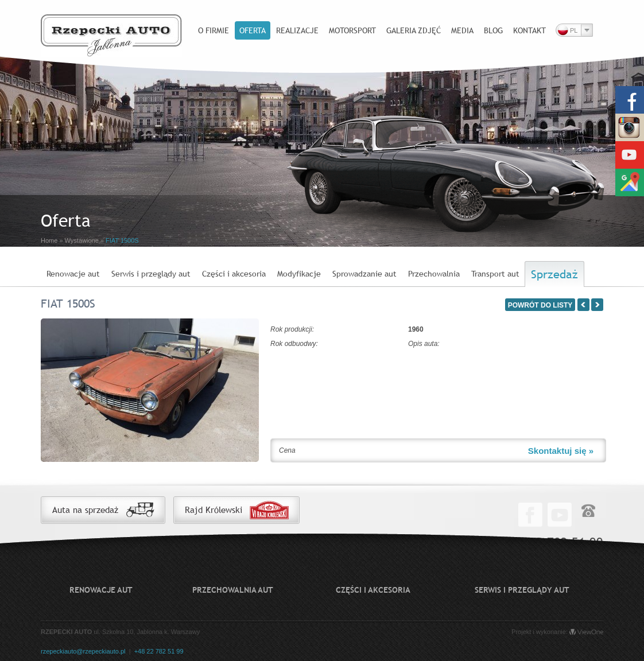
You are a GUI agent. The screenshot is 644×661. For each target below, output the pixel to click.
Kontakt (529, 30)
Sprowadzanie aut (364, 274)
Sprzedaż (554, 274)
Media (462, 30)
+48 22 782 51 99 (159, 651)
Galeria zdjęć (414, 30)
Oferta (253, 30)
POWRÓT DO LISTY (540, 305)
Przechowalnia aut (233, 590)
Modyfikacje (299, 274)
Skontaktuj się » (561, 451)
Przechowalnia (434, 274)
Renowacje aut (73, 274)
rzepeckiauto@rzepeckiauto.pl (83, 651)
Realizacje (297, 30)
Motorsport (352, 30)
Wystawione (82, 240)
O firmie (214, 30)
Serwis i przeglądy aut (151, 274)
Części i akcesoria (234, 274)
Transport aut (495, 274)
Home (49, 240)
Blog (493, 30)
